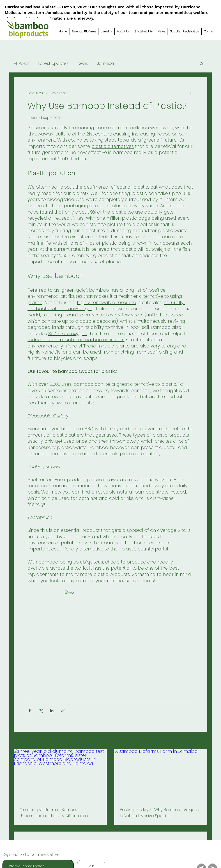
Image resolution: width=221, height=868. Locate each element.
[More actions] (191, 93)
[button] (201, 63)
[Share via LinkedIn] (52, 711)
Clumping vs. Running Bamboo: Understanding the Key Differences (54, 813)
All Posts (22, 63)
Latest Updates (53, 63)
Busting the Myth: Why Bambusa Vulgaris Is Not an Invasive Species (159, 813)
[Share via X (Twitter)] (41, 711)
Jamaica (106, 63)
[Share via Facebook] (30, 711)
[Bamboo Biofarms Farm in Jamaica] (161, 775)
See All (202, 741)
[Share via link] (63, 711)
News (83, 63)
